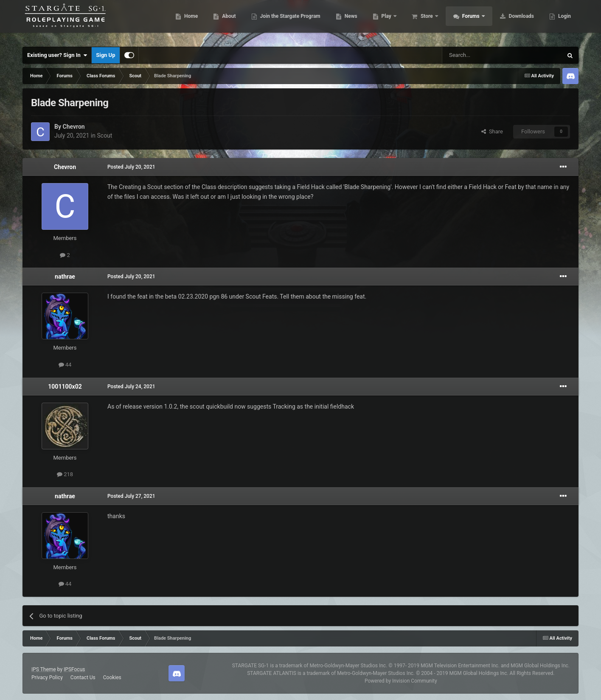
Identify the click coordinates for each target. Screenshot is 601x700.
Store (423, 21)
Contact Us (83, 677)
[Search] (482, 55)
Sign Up (105, 55)
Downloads (517, 21)
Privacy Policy (47, 677)
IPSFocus (74, 669)
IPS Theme (44, 669)
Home (186, 21)
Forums (467, 21)
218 (65, 474)
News (346, 21)
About (224, 21)
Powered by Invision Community (401, 681)
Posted (131, 167)
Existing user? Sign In (57, 55)
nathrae (65, 277)
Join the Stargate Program (285, 21)
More (560, 21)
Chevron (73, 127)
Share (492, 131)
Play (382, 21)
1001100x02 (65, 387)
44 (65, 365)
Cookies (112, 677)
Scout (104, 135)
